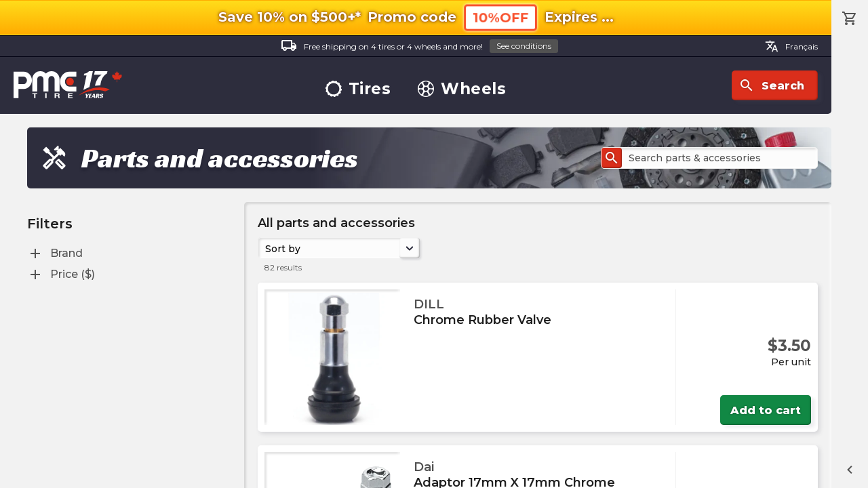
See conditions (524, 46)
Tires (358, 89)
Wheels (462, 89)
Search (771, 85)
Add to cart (766, 410)
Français (791, 46)
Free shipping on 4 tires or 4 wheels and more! (419, 46)
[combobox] (267, 248)
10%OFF (500, 18)
